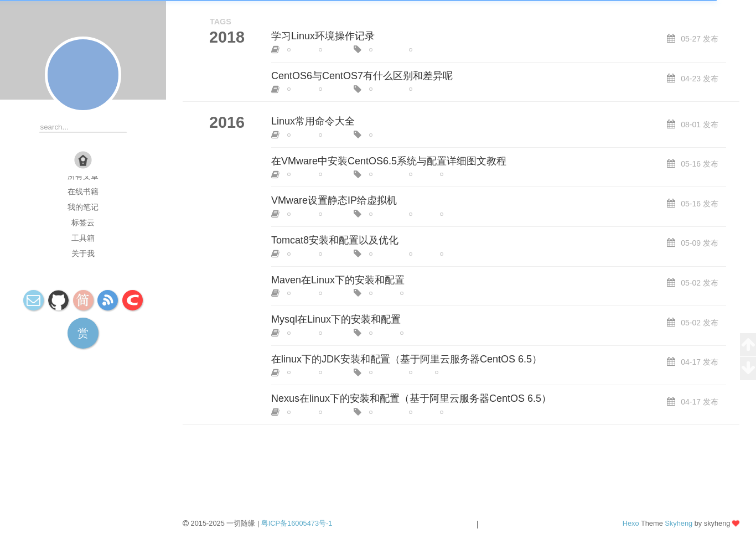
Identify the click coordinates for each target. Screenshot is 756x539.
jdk (418, 372)
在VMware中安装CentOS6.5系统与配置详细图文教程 (389, 161)
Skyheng (679, 523)
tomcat (455, 254)
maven (415, 293)
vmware (457, 174)
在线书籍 (83, 191)
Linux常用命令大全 (313, 121)
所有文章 (83, 176)
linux (299, 50)
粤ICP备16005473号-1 (297, 523)
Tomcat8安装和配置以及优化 (335, 240)
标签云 (83, 222)
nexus (454, 412)
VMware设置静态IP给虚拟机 (334, 200)
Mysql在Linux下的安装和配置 (336, 319)
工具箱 (83, 238)
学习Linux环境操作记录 (323, 36)
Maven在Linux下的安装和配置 (338, 280)
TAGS (221, 22)
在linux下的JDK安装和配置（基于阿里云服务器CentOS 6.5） (407, 359)
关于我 (83, 253)
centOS (335, 50)
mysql (414, 333)
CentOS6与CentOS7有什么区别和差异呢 (362, 76)
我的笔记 (83, 207)
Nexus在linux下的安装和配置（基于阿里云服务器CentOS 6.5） (411, 398)
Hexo (631, 523)
